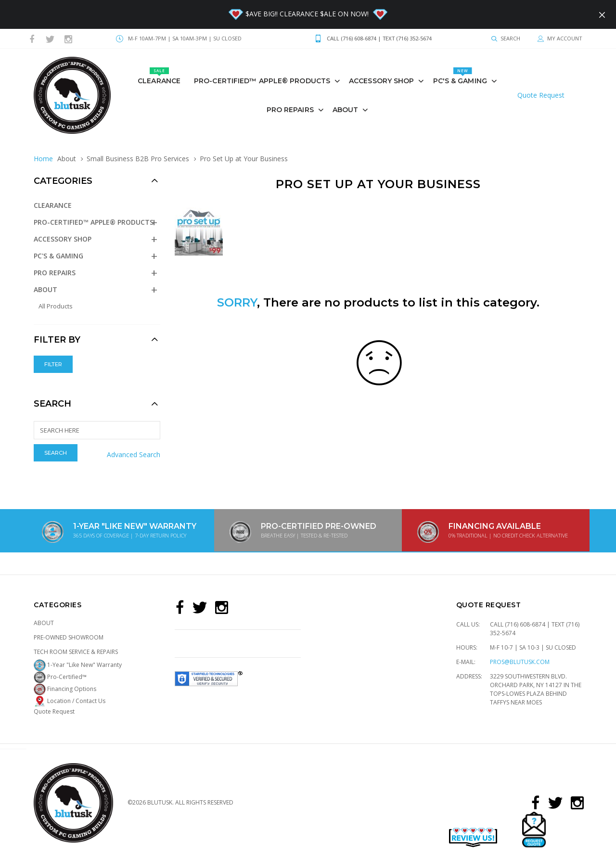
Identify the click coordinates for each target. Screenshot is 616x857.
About (346, 110)
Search (52, 404)
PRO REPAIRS (290, 110)
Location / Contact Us (70, 701)
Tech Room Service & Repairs (76, 652)
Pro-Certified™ (60, 677)
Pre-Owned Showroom (69, 637)
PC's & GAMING (460, 76)
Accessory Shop (381, 81)
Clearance (159, 76)
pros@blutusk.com (520, 662)
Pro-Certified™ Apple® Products (262, 81)
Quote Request (541, 95)
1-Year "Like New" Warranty (78, 665)
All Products (56, 306)
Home (43, 159)
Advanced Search (134, 454)
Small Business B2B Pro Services (138, 159)
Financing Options (65, 689)
